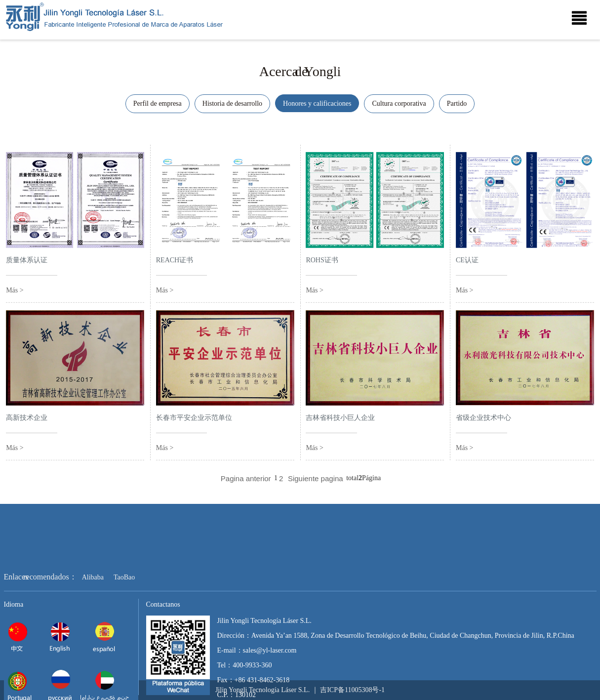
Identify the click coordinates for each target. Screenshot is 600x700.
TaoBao (124, 603)
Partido (457, 103)
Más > (15, 297)
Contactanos (163, 630)
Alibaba (93, 603)
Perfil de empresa (158, 103)
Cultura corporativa (399, 103)
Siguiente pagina (316, 478)
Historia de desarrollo (232, 103)
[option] (300, 44)
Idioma (14, 630)
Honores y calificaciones (317, 103)
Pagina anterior (246, 478)
